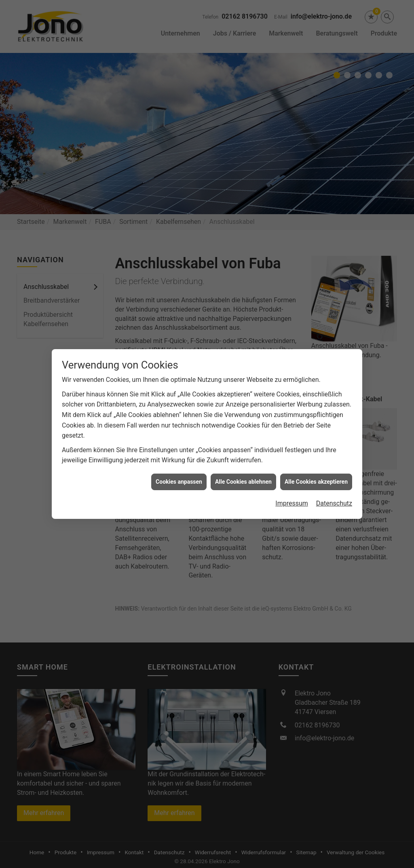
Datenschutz (334, 488)
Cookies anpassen (179, 466)
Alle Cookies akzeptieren (316, 466)
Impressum (292, 488)
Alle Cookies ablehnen (243, 466)
